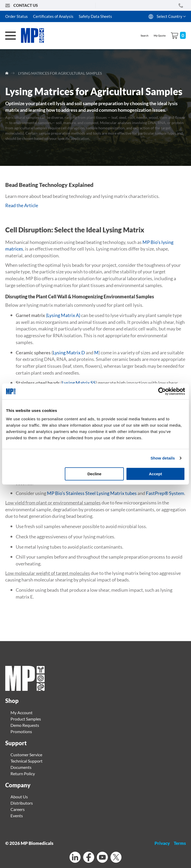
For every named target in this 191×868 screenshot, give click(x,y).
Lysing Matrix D (69, 353)
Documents (21, 767)
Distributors (22, 803)
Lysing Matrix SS (79, 383)
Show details (163, 458)
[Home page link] (25, 689)
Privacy (162, 843)
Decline (94, 474)
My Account (22, 713)
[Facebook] (89, 858)
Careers (18, 809)
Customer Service (26, 755)
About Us (19, 797)
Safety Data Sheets (95, 16)
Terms (180, 843)
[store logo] (35, 36)
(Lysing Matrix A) (63, 315)
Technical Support (26, 761)
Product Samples (26, 719)
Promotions (21, 731)
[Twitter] (116, 858)
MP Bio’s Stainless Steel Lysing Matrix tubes (92, 493)
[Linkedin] (75, 858)
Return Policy (23, 773)
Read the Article (22, 205)
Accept (155, 474)
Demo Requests (25, 725)
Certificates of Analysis (53, 16)
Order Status (17, 16)
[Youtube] (102, 858)
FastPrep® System (165, 493)
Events (17, 816)
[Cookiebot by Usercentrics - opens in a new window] (162, 391)
